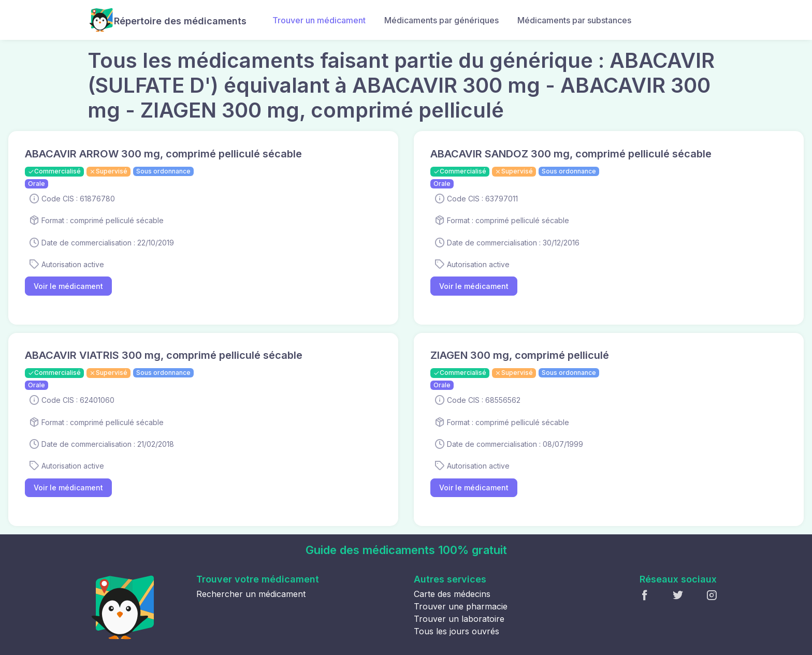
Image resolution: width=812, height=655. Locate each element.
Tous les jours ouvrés (456, 631)
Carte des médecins (452, 594)
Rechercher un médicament (251, 594)
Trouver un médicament (319, 20)
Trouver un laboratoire (459, 619)
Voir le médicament (68, 286)
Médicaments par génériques (441, 20)
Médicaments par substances (574, 20)
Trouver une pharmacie (461, 606)
